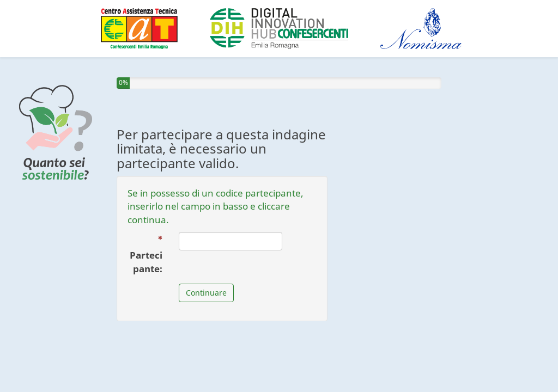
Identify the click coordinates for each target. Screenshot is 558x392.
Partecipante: (150, 255)
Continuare (206, 293)
